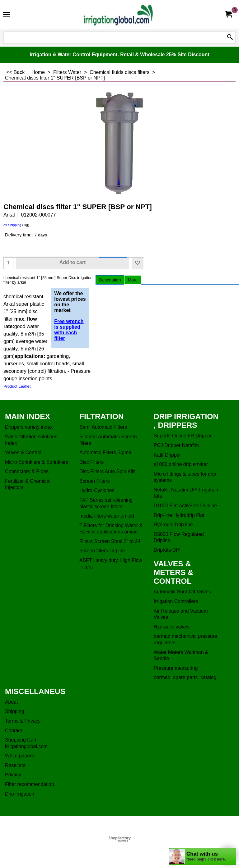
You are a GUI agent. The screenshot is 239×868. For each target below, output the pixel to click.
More (133, 280)
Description (110, 280)
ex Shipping (12, 225)
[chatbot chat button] (203, 856)
